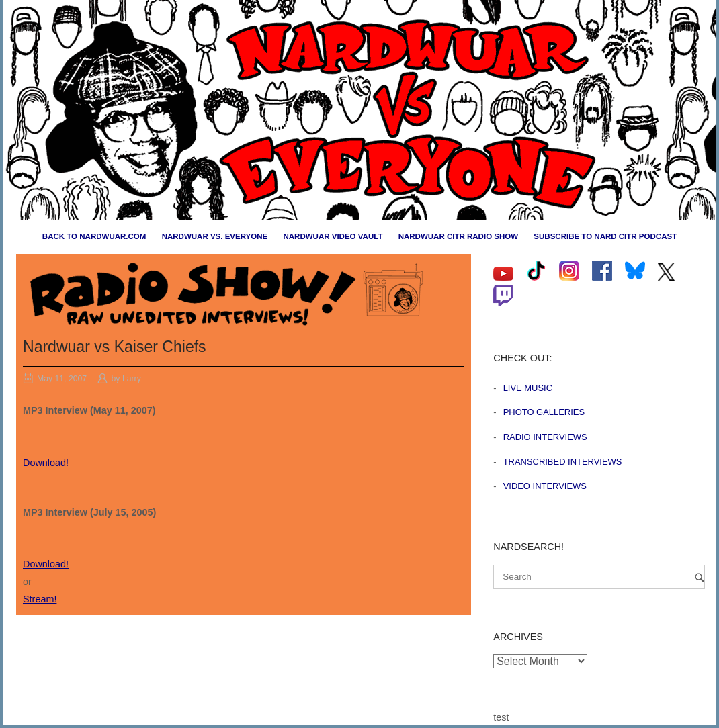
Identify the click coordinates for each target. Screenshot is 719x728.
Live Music (528, 388)
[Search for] (599, 577)
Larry (132, 379)
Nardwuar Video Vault (333, 236)
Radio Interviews (545, 437)
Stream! (40, 599)
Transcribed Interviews (563, 462)
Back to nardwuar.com (94, 236)
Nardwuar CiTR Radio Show (458, 236)
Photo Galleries (544, 412)
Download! (46, 463)
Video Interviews (545, 486)
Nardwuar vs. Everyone (215, 236)
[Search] (700, 577)
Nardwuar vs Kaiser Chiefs (115, 347)
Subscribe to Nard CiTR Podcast (605, 236)
